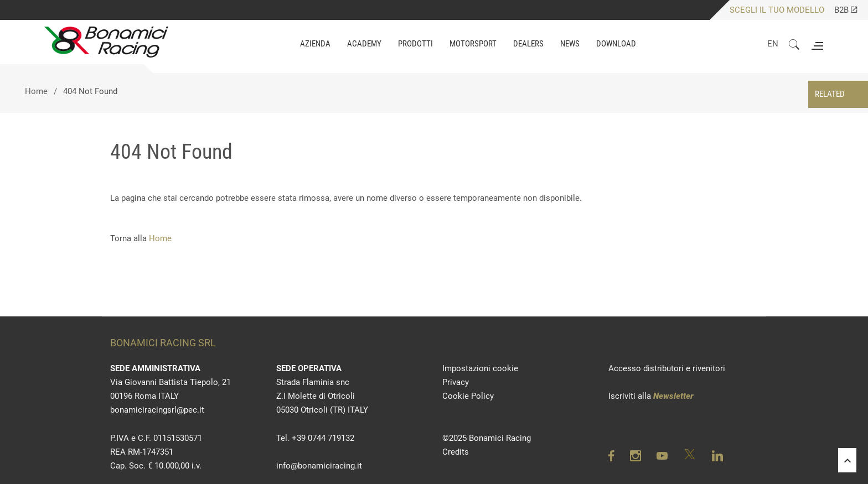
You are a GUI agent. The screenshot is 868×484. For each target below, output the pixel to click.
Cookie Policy (468, 396)
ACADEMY (364, 44)
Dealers (528, 44)
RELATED (830, 94)
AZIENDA (315, 44)
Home (36, 91)
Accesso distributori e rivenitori (667, 368)
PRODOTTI (415, 44)
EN (773, 44)
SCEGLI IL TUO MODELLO (777, 10)
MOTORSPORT (473, 44)
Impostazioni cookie (480, 368)
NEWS (570, 44)
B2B (846, 10)
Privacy (456, 382)
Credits (456, 452)
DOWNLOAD (616, 44)
